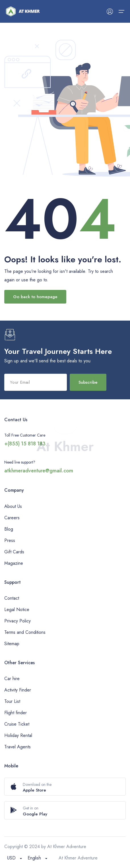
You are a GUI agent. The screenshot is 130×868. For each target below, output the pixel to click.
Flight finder (16, 713)
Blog (9, 529)
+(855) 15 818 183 (25, 444)
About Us (13, 506)
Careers (12, 518)
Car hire (12, 679)
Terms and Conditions (25, 632)
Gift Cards (14, 552)
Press (10, 540)
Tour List (12, 701)
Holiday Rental (18, 735)
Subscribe (88, 382)
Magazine (14, 563)
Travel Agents (17, 747)
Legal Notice (17, 610)
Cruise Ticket (17, 724)
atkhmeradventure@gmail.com (39, 471)
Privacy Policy (17, 621)
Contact (12, 598)
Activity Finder (18, 690)
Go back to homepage (35, 297)
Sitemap (12, 644)
